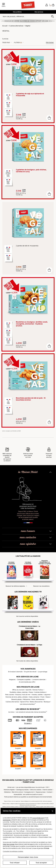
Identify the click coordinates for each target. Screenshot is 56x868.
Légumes (47, 695)
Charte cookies (47, 790)
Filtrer (18, 43)
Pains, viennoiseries (38, 699)
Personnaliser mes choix (28, 857)
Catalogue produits (22, 790)
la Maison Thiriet (28, 472)
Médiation (7, 792)
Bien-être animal (17, 792)
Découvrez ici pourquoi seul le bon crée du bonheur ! (28, 506)
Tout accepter (41, 863)
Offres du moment (18, 690)
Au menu (11, 712)
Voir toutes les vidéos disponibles (27, 661)
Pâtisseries (27, 699)
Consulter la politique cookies (13, 851)
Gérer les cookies (9, 844)
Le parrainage (43, 672)
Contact (49, 792)
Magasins (12, 680)
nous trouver (28, 531)
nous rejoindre (28, 544)
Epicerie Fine (25, 702)
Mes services (39, 12)
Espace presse (41, 792)
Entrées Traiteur (38, 690)
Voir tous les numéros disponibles (27, 616)
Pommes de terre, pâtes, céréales (17, 697)
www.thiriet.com (38, 818)
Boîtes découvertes (36, 702)
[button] (47, 5)
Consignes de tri (29, 792)
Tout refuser (15, 863)
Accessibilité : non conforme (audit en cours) (28, 794)
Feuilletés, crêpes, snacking (19, 692)
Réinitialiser (50, 42)
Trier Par (6, 43)
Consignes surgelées (24, 680)
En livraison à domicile (15, 672)
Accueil (5, 26)
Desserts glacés (17, 699)
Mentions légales (9, 790)
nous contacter (28, 538)
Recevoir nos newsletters (41, 586)
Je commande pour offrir (27, 682)
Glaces (48, 697)
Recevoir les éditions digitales (15, 586)
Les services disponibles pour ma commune (30, 787)
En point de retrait (30, 672)
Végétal (28, 26)
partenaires (7, 820)
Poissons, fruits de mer (23, 695)
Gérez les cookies (36, 790)
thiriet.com (11, 787)
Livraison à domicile (39, 680)
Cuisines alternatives (16, 26)
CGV (47, 787)
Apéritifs (29, 690)
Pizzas (31, 692)
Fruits (42, 697)
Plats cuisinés (10, 695)
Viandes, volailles (37, 695)
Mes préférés (17, 12)
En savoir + (28, 723)
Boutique (47, 702)
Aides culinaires (34, 697)
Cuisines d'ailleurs (40, 692)
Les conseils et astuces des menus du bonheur (32, 712)
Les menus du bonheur (28, 704)
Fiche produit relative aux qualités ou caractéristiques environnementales (28, 797)
